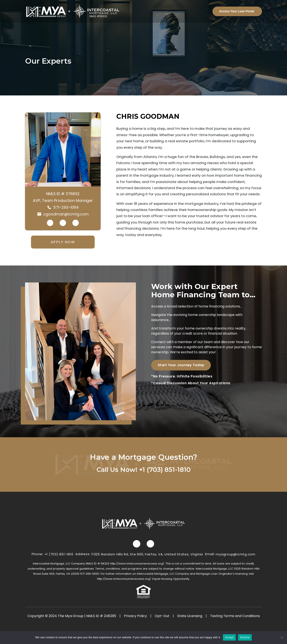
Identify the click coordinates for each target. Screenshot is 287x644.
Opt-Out (162, 616)
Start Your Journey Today (181, 365)
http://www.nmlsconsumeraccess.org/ (137, 564)
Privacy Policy (135, 616)
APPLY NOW (63, 242)
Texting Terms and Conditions (235, 616)
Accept (229, 637)
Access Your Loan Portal (237, 11)
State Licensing (190, 616)
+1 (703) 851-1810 (165, 470)
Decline (245, 637)
